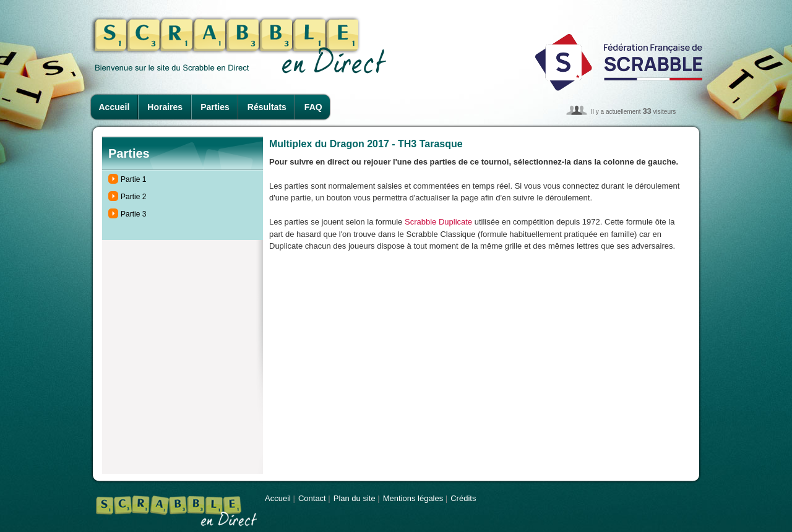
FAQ (313, 107)
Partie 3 (133, 214)
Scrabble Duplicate (438, 222)
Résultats (267, 107)
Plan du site (355, 498)
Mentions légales (413, 498)
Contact (312, 498)
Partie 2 (133, 197)
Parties (215, 107)
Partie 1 (133, 179)
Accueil (114, 107)
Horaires (165, 107)
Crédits (463, 498)
